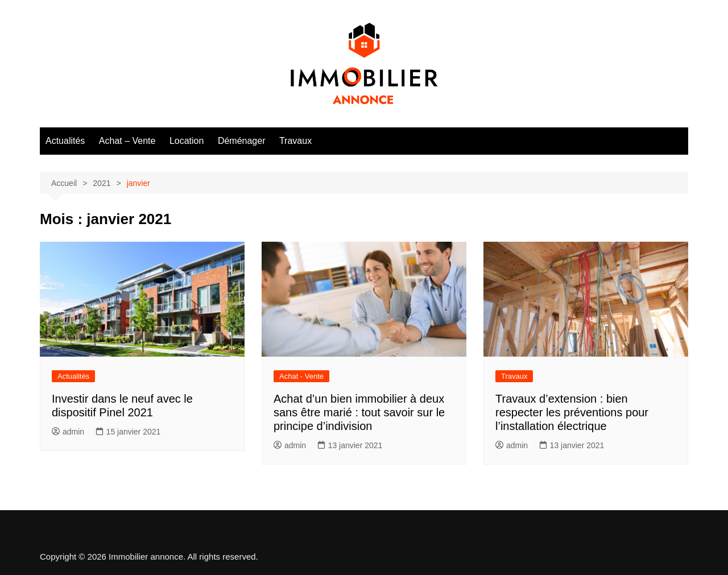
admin (68, 432)
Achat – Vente (127, 141)
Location (187, 141)
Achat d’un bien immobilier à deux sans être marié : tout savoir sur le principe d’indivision (359, 412)
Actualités (65, 141)
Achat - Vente (301, 376)
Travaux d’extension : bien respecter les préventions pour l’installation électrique (572, 412)
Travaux (295, 141)
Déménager (242, 141)
